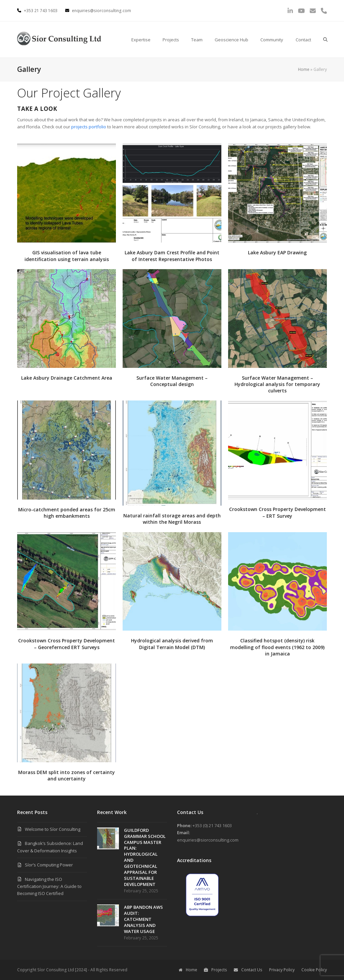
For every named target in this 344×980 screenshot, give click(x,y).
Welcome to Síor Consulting (53, 829)
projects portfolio (89, 127)
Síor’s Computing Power (49, 865)
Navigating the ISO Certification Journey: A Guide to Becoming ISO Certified (49, 886)
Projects (216, 970)
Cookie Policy (314, 970)
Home (304, 69)
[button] (325, 39)
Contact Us (248, 970)
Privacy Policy (282, 970)
